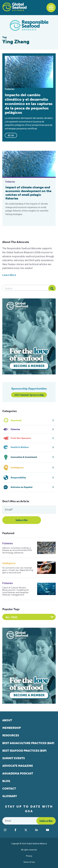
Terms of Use (29, 862)
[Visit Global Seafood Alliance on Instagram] (8, 830)
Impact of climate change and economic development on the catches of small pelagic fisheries (28, 193)
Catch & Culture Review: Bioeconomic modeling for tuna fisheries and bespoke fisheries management (16, 591)
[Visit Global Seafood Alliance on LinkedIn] (39, 830)
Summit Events (14, 758)
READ (11, 135)
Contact (9, 789)
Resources (11, 735)
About (7, 720)
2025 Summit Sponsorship (29, 395)
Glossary (10, 796)
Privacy (29, 856)
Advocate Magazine (18, 766)
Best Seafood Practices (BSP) (24, 751)
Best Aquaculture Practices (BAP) (28, 743)
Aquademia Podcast (18, 774)
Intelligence (9, 563)
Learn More (9, 275)
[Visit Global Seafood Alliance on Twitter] (28, 830)
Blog (6, 781)
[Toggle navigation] (51, 8)
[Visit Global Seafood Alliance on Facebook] (18, 830)
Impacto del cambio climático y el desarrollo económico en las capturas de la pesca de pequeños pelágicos (29, 104)
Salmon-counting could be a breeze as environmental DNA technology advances (17, 550)
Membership (12, 728)
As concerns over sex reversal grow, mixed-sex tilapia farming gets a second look (18, 570)
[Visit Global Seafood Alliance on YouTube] (50, 830)
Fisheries (8, 543)
